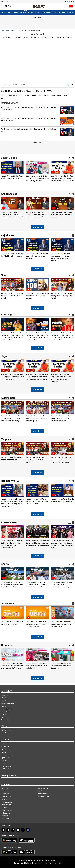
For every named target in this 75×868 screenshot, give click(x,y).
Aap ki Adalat (6, 38)
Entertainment (47, 12)
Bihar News (5, 788)
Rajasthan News (42, 791)
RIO (55, 863)
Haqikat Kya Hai (10, 481)
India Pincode (6, 733)
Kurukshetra (8, 398)
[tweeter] (8, 830)
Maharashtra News (43, 788)
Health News (5, 769)
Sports (37, 12)
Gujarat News (6, 813)
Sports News (5, 758)
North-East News (7, 802)
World (30, 12)
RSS (60, 863)
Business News (6, 766)
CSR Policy (48, 863)
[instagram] (13, 830)
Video (8, 31)
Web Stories (5, 720)
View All (37, 227)
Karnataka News (6, 819)
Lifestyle (70, 12)
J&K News (5, 816)
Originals (43, 38)
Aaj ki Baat (17, 38)
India (16, 12)
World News (5, 747)
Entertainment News (8, 755)
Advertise (4, 701)
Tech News (5, 761)
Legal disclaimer (26, 863)
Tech (56, 12)
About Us (4, 698)
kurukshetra (60, 38)
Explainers (5, 763)
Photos (62, 12)
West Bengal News (43, 797)
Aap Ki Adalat (9, 194)
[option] (12, 170)
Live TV (4, 714)
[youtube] (18, 830)
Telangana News (43, 794)
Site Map (16, 863)
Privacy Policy (38, 863)
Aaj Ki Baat (14, 31)
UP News (4, 808)
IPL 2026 (23, 12)
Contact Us (5, 695)
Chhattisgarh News (7, 810)
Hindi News (5, 712)
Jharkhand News (7, 797)
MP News (4, 799)
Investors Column (7, 709)
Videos (10, 12)
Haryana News (6, 794)
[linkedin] (23, 830)
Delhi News (5, 791)
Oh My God (7, 604)
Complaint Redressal (8, 703)
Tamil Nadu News (7, 805)
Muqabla (6, 439)
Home (3, 12)
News (3, 31)
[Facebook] (3, 830)
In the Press (5, 706)
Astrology (34, 38)
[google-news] (28, 830)
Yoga (51, 38)
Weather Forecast (7, 730)
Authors (4, 717)
